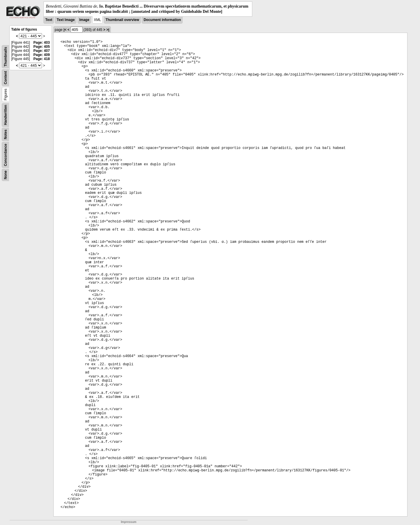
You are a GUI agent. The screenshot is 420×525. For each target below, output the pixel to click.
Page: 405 (42, 47)
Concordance (6, 155)
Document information (162, 20)
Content (6, 78)
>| (108, 30)
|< (65, 30)
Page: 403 (42, 43)
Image (84, 20)
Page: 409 (42, 55)
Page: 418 (42, 59)
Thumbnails (6, 57)
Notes (6, 135)
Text (49, 20)
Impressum (128, 522)
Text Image (66, 20)
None (6, 175)
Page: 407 (42, 51)
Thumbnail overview (122, 20)
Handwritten (6, 115)
